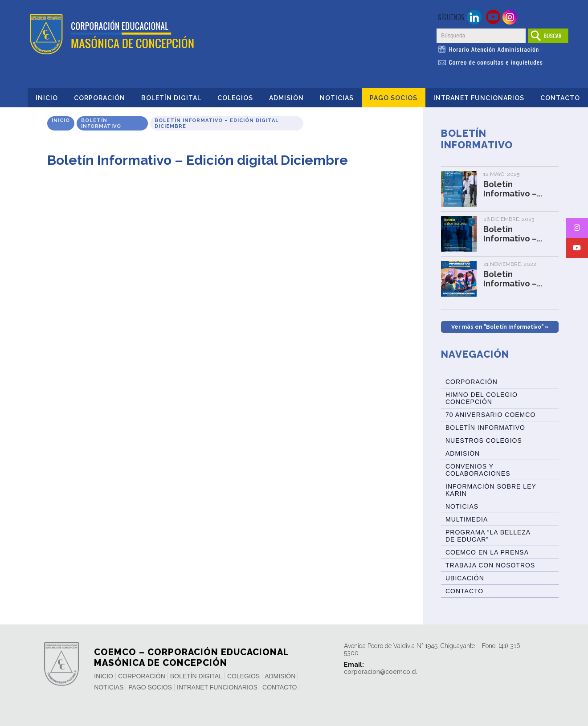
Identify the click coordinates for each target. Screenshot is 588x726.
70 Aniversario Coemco (490, 415)
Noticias (337, 98)
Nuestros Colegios (484, 440)
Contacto (560, 98)
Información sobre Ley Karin (491, 490)
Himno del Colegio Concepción (482, 398)
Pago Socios (394, 98)
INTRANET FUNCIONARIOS (479, 98)
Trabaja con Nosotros (490, 565)
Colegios (235, 98)
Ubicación (465, 578)
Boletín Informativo (101, 123)
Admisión (286, 98)
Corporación (100, 98)
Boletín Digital (171, 98)
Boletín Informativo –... (513, 189)
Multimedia (467, 519)
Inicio (47, 98)
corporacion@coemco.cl (380, 672)
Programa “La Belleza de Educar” (488, 536)
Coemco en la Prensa (487, 552)
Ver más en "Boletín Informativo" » (500, 327)
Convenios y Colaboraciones (478, 470)
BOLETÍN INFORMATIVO (485, 428)
